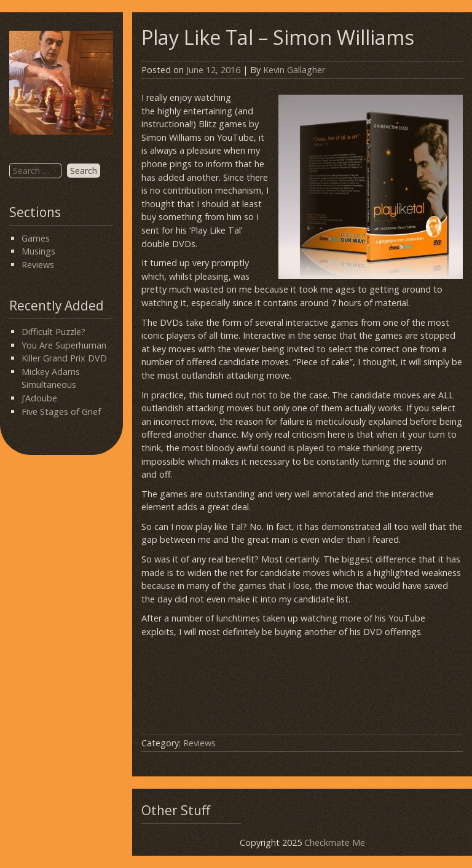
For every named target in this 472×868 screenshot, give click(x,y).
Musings (38, 251)
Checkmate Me (335, 842)
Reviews (38, 265)
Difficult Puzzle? (53, 332)
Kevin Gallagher (294, 70)
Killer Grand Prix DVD (64, 358)
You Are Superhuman (64, 345)
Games (36, 238)
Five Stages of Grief (61, 412)
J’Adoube (39, 398)
